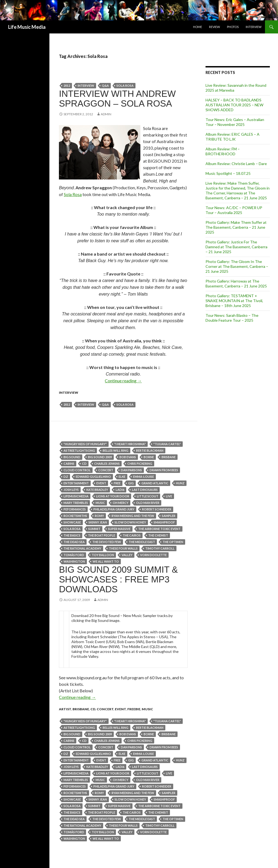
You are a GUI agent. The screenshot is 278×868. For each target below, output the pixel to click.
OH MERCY (121, 503)
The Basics (72, 535)
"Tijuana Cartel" (167, 444)
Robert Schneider (157, 509)
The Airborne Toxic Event (159, 529)
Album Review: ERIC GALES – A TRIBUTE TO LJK (233, 137)
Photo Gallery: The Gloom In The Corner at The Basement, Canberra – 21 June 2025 (237, 266)
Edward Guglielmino (93, 477)
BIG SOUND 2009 (100, 457)
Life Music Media (27, 27)
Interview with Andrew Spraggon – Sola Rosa (117, 99)
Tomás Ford (74, 555)
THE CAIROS (132, 535)
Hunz (180, 483)
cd (84, 464)
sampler (169, 516)
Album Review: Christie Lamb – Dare (236, 164)
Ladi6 (120, 490)
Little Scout (148, 496)
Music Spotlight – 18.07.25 (228, 173)
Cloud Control (77, 470)
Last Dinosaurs (145, 490)
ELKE (122, 477)
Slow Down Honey (130, 522)
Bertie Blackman (150, 450)
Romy (99, 516)
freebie (134, 709)
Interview (254, 27)
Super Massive (119, 529)
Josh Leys (71, 490)
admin (106, 114)
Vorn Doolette (153, 555)
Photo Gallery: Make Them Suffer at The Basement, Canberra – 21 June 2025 (236, 227)
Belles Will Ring (116, 450)
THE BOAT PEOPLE (102, 535)
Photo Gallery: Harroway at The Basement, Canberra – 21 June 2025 (236, 283)
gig (131, 483)
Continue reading (123, 381)
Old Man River (148, 503)
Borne (149, 457)
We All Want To (106, 561)
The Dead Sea (74, 542)
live (169, 496)
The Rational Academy (82, 548)
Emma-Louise (143, 477)
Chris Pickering (140, 464)
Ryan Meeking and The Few (133, 516)
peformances (75, 509)
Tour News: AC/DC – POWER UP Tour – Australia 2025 (234, 210)
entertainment (76, 483)
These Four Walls (123, 548)
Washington (74, 561)
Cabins (69, 464)
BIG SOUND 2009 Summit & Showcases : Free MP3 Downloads (118, 579)
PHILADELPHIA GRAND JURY (114, 509)
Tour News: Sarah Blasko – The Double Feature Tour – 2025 (232, 318)
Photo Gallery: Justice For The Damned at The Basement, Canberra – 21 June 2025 (236, 247)
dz (66, 477)
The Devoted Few (107, 542)
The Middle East (142, 542)
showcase (72, 522)
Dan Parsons (131, 470)
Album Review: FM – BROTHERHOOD (223, 151)
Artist (65, 709)
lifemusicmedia (76, 496)
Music (100, 503)
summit (94, 529)
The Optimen (173, 542)
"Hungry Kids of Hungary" (85, 444)
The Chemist (158, 535)
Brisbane (169, 457)
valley (127, 555)
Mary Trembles (76, 503)
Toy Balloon (103, 555)
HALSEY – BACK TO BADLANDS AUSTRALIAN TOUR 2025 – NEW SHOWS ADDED (234, 105)
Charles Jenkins (107, 464)
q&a (105, 86)
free (117, 483)
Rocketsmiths (75, 516)
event (101, 483)
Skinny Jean (98, 522)
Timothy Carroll (160, 548)
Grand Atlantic (155, 483)
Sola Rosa (125, 86)
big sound (72, 457)
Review (214, 27)
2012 (67, 86)
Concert (106, 470)
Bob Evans (128, 457)
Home (198, 27)
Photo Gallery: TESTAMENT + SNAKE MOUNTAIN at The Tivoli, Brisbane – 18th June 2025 (234, 301)
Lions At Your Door (113, 496)
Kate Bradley (97, 490)
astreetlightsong (79, 450)
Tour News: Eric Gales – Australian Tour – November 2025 (235, 122)
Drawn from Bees (164, 470)
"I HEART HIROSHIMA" (130, 444)
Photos (233, 27)
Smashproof (164, 522)
